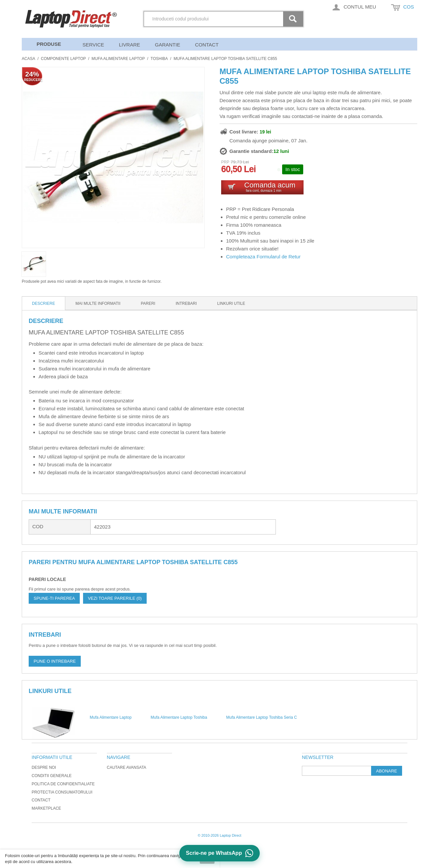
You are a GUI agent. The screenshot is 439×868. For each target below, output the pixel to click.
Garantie (168, 45)
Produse (49, 44)
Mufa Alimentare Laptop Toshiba (179, 717)
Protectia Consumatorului (62, 792)
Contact (207, 45)
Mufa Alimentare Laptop (118, 59)
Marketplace (46, 808)
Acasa (29, 59)
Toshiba (159, 59)
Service (93, 45)
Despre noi (44, 767)
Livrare (130, 45)
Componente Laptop (63, 59)
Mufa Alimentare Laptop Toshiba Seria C (262, 717)
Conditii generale (52, 776)
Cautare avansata (127, 767)
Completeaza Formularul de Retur (263, 257)
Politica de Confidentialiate (63, 784)
